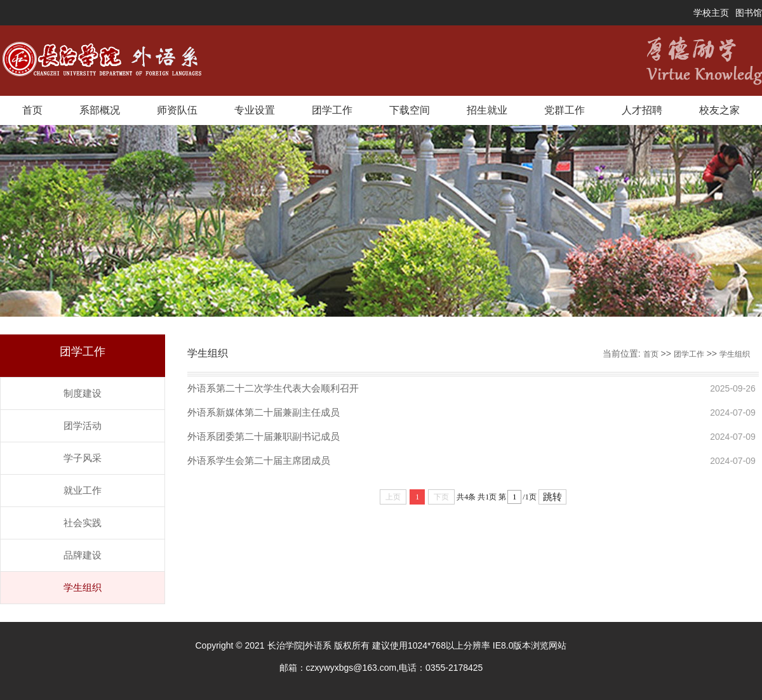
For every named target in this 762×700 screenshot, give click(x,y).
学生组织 (83, 587)
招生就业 (487, 110)
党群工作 (565, 110)
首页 (32, 110)
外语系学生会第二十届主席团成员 (259, 460)
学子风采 (83, 458)
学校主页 (711, 13)
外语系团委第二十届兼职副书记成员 (264, 436)
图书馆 (749, 13)
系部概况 (100, 110)
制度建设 (83, 393)
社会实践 (83, 523)
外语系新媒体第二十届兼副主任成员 (264, 412)
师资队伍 (177, 110)
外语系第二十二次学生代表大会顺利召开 (273, 388)
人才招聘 (642, 110)
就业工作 (83, 490)
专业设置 (255, 110)
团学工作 (332, 110)
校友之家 (719, 110)
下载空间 (410, 110)
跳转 (552, 497)
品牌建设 (83, 555)
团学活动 (83, 426)
